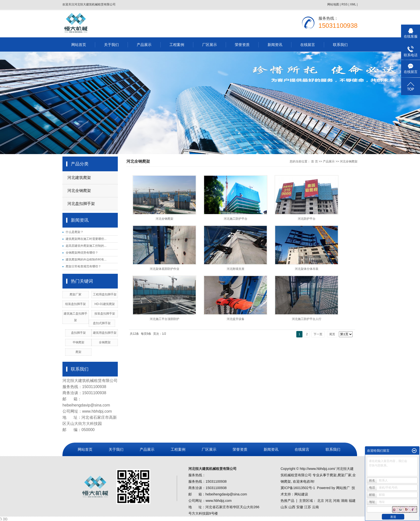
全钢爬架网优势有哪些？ (82, 253)
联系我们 (340, 45)
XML (353, 4)
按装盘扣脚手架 (105, 314)
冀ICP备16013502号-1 (298, 488)
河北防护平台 (307, 219)
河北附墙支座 (236, 269)
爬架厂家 (75, 294)
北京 (321, 501)
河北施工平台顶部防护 (165, 319)
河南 (336, 501)
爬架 (78, 352)
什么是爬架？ (75, 232)
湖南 (344, 501)
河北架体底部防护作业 (165, 269)
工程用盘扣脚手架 (105, 294)
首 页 (314, 161)
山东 (284, 507)
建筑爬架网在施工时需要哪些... (86, 239)
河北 (329, 501)
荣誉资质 (242, 45)
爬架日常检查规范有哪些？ (83, 266)
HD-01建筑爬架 (105, 304)
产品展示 (144, 45)
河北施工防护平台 (236, 219)
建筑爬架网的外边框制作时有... (86, 260)
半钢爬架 (78, 342)
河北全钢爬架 (79, 191)
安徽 (300, 507)
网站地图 (333, 4)
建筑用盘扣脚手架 (105, 333)
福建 (352, 501)
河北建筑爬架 (79, 178)
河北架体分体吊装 (307, 269)
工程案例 (177, 45)
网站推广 (343, 488)
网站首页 (79, 45)
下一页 (318, 334)
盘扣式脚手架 (102, 323)
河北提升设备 (236, 319)
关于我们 (111, 45)
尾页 (332, 334)
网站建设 (301, 494)
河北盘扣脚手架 (81, 204)
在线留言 (308, 45)
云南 (315, 507)
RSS (345, 4)
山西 (292, 507)
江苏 (308, 507)
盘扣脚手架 (78, 333)
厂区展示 (210, 45)
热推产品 (287, 501)
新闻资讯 (275, 45)
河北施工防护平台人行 (307, 319)
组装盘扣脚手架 (75, 304)
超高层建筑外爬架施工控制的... (86, 246)
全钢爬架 (105, 342)
